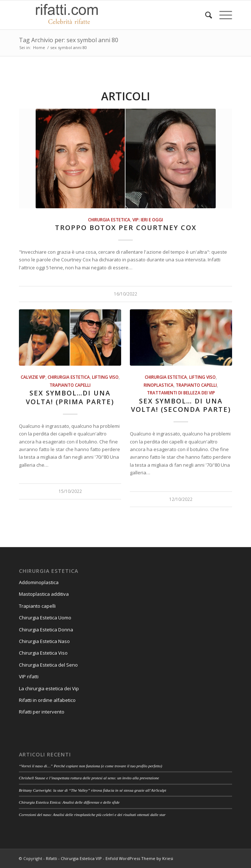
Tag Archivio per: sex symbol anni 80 (69, 40)
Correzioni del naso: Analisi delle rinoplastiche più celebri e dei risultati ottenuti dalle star (92, 815)
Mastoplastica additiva (44, 594)
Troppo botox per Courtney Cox (126, 228)
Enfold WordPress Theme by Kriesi (139, 858)
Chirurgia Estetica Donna (46, 630)
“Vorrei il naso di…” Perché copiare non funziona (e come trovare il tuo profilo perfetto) (91, 766)
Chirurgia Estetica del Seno (48, 665)
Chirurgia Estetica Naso (44, 641)
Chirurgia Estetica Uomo (45, 618)
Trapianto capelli (37, 606)
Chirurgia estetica (109, 220)
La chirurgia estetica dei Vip (49, 688)
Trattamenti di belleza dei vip (181, 393)
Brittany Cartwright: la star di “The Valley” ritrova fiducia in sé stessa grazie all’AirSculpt (93, 790)
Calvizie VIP (33, 377)
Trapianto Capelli (70, 385)
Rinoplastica (159, 385)
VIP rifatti (29, 676)
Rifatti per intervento (42, 712)
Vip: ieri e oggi (148, 220)
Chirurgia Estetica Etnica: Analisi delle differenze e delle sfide (69, 802)
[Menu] (222, 15)
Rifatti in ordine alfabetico (47, 700)
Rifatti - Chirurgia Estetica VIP (74, 858)
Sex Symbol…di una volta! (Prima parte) (70, 397)
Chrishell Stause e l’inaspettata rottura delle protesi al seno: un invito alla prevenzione (89, 778)
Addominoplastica (39, 582)
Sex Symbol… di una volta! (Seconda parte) (181, 405)
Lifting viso (105, 377)
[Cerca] (205, 15)
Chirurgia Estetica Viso (43, 653)
